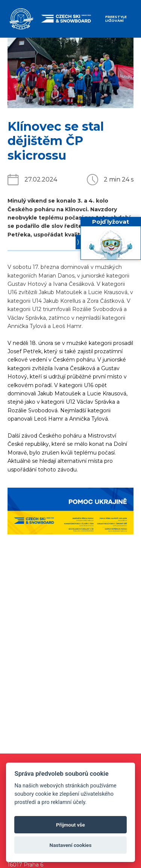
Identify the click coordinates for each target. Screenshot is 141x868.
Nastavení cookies (71, 845)
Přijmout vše (70, 825)
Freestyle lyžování (116, 19)
